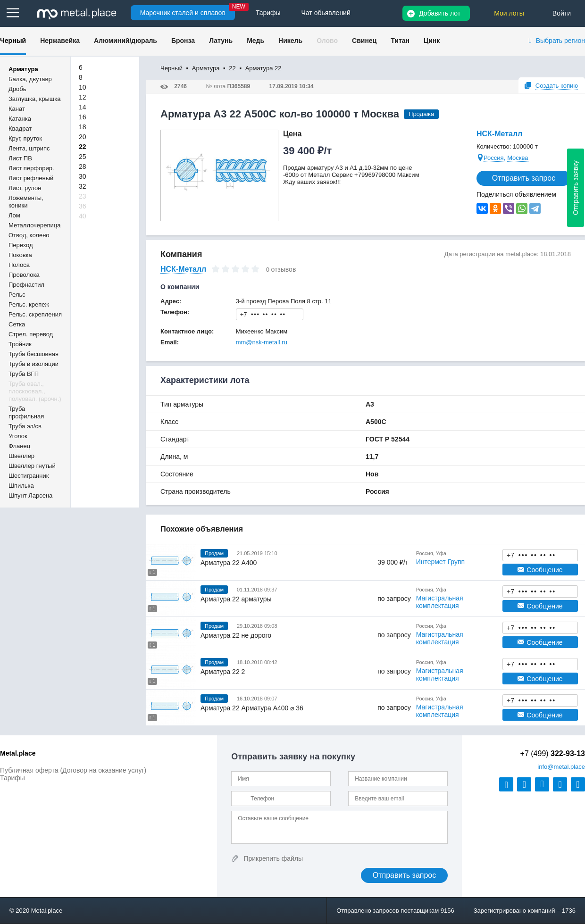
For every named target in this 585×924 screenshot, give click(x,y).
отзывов (283, 269)
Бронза (183, 41)
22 (83, 147)
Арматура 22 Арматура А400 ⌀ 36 (252, 708)
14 (83, 107)
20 (83, 137)
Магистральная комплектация (440, 602)
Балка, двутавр (30, 79)
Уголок (18, 436)
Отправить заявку (576, 188)
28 (83, 166)
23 (83, 196)
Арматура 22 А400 (229, 563)
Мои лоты (509, 13)
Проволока (24, 275)
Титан (400, 41)
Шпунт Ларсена (30, 495)
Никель (290, 41)
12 (83, 97)
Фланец (19, 446)
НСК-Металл (499, 134)
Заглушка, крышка (34, 99)
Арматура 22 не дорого (236, 635)
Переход (21, 245)
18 (83, 127)
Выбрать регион (560, 41)
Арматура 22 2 (223, 672)
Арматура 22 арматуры (236, 599)
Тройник (20, 344)
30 (83, 176)
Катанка (20, 119)
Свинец (364, 41)
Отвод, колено (29, 235)
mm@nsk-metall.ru (262, 342)
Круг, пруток (25, 138)
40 (83, 216)
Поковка (20, 255)
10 (83, 87)
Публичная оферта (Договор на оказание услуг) (73, 770)
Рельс (17, 295)
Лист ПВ (20, 158)
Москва (518, 158)
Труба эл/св (25, 426)
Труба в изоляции (33, 364)
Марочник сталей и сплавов (183, 13)
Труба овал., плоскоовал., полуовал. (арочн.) (35, 391)
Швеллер (21, 456)
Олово (327, 41)
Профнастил (26, 285)
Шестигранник (29, 476)
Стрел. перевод (31, 334)
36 (83, 206)
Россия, (494, 158)
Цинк (432, 41)
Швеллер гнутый (32, 466)
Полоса (19, 265)
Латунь (221, 41)
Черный (13, 41)
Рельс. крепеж (29, 304)
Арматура (23, 69)
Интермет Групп (440, 562)
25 (83, 157)
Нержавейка (60, 41)
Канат (17, 109)
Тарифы (13, 778)
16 (83, 117)
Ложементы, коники (26, 202)
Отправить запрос (524, 178)
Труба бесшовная (33, 354)
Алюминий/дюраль (125, 41)
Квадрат (20, 129)
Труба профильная (26, 412)
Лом (14, 215)
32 (83, 186)
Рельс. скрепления (35, 314)
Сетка (17, 324)
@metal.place (561, 767)
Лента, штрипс (29, 148)
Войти (562, 13)
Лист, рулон (25, 188)
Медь (255, 41)
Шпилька (21, 486)
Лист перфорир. (31, 168)
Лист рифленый (31, 178)
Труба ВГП (24, 374)
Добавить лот (440, 13)
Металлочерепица (35, 225)
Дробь (17, 89)
